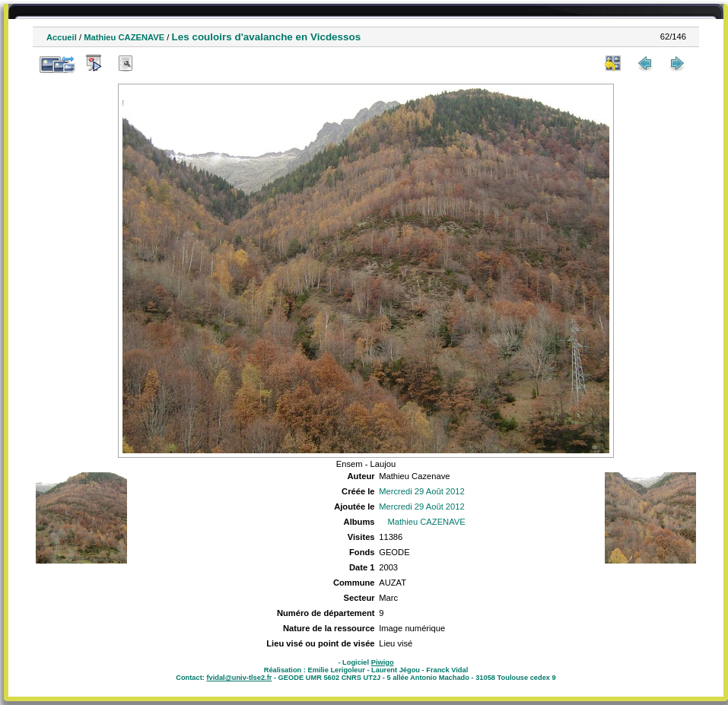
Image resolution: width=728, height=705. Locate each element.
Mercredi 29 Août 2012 (422, 491)
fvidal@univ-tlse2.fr (239, 678)
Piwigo (383, 662)
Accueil (62, 37)
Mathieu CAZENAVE (124, 37)
